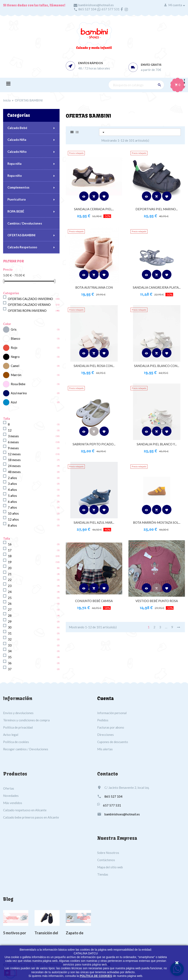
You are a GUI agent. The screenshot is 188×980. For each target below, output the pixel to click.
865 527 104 (87, 9)
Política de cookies (16, 742)
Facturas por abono (111, 727)
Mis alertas (105, 749)
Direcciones (105, 735)
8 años (12, 525)
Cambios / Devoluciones (25, 223)
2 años (12, 478)
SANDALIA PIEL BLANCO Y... (157, 444)
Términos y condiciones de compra (26, 720)
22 (10, 580)
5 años (12, 496)
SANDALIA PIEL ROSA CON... (94, 366)
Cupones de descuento (113, 742)
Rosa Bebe (18, 384)
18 (10, 556)
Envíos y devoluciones (18, 713)
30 (10, 627)
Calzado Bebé (17, 128)
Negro (15, 357)
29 (10, 621)
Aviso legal (11, 735)
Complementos (18, 187)
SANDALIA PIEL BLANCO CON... (157, 366)
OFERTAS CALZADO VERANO (29, 305)
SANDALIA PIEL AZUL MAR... (94, 522)
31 (10, 633)
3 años (12, 484)
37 (10, 669)
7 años (12, 507)
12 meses (14, 454)
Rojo (14, 348)
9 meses (13, 448)
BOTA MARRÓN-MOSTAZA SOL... (157, 522)
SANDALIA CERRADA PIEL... (94, 209)
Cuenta (105, 698)
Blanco (16, 338)
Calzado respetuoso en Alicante (25, 810)
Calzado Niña (17, 140)
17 (10, 550)
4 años (12, 490)
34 (10, 651)
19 (10, 562)
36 (10, 663)
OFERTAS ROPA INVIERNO (27, 311)
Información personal (112, 713)
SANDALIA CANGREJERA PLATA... (157, 287)
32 (10, 639)
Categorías (19, 115)
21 (10, 574)
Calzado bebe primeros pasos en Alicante (31, 817)
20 (10, 568)
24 (10, 592)
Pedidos (103, 720)
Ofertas (9, 788)
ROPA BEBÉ (16, 211)
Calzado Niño (17, 152)
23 (10, 586)
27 (10, 610)
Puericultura (17, 199)
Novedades (11, 796)
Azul (14, 402)
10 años (13, 513)
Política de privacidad (18, 727)
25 (10, 598)
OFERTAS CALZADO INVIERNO (30, 299)
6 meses (13, 442)
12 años (13, 519)
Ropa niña (14, 164)
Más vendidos (13, 803)
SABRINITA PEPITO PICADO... (94, 444)
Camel (15, 366)
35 (10, 657)
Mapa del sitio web (110, 867)
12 (10, 430)
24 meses (14, 466)
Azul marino (19, 393)
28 (10, 615)
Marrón (16, 375)
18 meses (14, 460)
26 (10, 604)
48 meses (14, 472)
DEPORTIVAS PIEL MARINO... (157, 209)
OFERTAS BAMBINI (21, 235)
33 (10, 645)
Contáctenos (106, 860)
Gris (14, 329)
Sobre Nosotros (108, 853)
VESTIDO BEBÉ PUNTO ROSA (157, 601)
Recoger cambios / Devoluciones (26, 749)
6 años (12, 502)
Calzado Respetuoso (22, 247)
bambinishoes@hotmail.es (96, 5)
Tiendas (103, 874)
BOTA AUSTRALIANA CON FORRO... (94, 289)
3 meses (13, 436)
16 (10, 544)
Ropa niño (15, 176)
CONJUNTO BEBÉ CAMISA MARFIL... (94, 603)
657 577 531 (111, 9)
